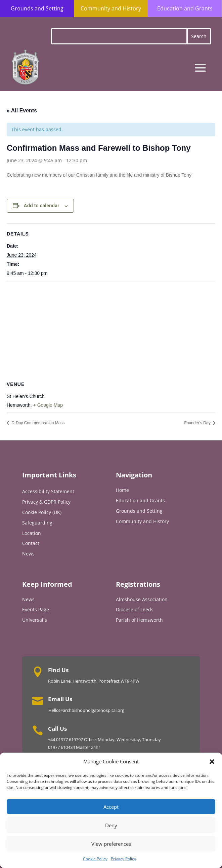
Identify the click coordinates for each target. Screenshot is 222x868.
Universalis (35, 620)
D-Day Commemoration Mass (37, 423)
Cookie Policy (95, 859)
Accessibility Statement (48, 491)
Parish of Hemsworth (139, 620)
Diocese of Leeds (135, 609)
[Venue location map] (111, 331)
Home (122, 490)
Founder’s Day (198, 423)
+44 (52, 739)
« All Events (22, 111)
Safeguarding (37, 523)
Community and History (111, 8)
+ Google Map (48, 405)
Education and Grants (185, 8)
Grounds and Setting (37, 8)
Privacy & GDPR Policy (46, 502)
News (28, 554)
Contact (31, 543)
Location (32, 533)
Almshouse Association (142, 599)
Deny (111, 825)
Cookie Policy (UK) (42, 512)
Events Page (36, 609)
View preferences (111, 844)
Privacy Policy (123, 859)
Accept (111, 807)
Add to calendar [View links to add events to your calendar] (42, 206)
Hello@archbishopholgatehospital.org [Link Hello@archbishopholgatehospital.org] (86, 710)
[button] (212, 762)
